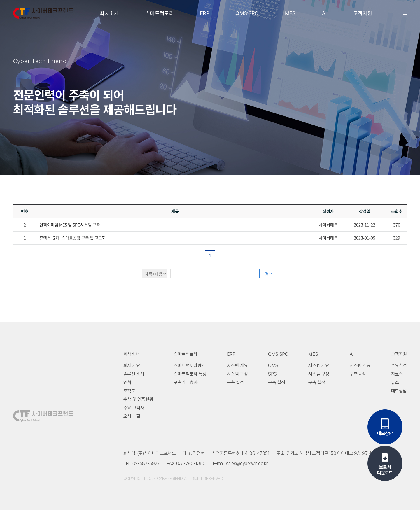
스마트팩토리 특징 (190, 374)
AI (324, 13)
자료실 (397, 374)
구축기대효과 (185, 382)
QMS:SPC (247, 13)
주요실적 (399, 366)
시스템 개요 (237, 366)
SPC (272, 374)
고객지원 (363, 13)
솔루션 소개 (134, 374)
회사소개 (109, 13)
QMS (273, 366)
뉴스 (395, 382)
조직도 (129, 391)
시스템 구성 (237, 374)
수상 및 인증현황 (138, 399)
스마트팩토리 (160, 13)
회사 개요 (132, 366)
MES (290, 13)
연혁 (127, 382)
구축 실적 (235, 382)
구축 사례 (358, 374)
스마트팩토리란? (189, 366)
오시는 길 (132, 416)
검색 (269, 274)
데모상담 (399, 391)
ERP (205, 13)
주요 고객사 (134, 408)
